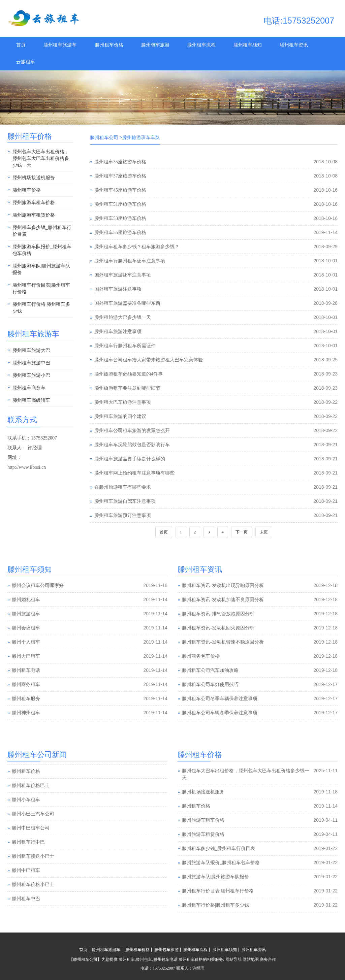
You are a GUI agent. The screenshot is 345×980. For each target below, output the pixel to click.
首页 (21, 45)
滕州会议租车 (26, 628)
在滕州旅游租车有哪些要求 (123, 487)
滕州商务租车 (26, 684)
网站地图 (251, 959)
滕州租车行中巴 (28, 856)
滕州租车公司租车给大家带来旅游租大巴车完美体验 (149, 360)
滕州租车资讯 (294, 45)
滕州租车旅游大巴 (31, 350)
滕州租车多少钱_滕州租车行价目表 (42, 231)
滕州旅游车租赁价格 (34, 215)
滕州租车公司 (104, 138)
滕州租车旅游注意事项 (118, 332)
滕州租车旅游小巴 (31, 375)
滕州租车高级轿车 (31, 400)
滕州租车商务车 (29, 388)
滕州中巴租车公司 (31, 842)
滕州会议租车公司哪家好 (38, 585)
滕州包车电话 (165, 959)
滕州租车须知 (248, 45)
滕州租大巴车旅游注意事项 (123, 402)
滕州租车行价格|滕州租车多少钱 (41, 308)
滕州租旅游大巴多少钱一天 (123, 317)
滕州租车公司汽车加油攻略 (210, 670)
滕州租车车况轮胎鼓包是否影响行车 (132, 445)
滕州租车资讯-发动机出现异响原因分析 (223, 585)
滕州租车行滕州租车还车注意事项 (130, 261)
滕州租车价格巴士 (31, 799)
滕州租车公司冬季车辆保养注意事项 (220, 699)
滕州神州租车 (26, 713)
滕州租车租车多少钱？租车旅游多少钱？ (137, 247)
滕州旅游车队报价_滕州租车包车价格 (42, 250)
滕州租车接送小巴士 (33, 870)
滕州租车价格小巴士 (33, 898)
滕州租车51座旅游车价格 (120, 204)
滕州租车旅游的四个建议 (120, 416)
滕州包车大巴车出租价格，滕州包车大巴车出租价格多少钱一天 (41, 158)
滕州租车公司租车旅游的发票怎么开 (132, 431)
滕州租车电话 (26, 670)
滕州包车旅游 (155, 45)
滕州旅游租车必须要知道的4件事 (129, 374)
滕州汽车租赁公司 (31, 771)
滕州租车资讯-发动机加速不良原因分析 (223, 600)
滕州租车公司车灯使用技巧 (210, 684)
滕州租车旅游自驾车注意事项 (125, 501)
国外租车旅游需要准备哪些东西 (127, 303)
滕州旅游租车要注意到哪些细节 (127, 388)
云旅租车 (26, 62)
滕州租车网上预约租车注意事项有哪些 (134, 473)
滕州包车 (144, 959)
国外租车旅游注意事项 (118, 289)
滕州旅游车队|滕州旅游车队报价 (41, 269)
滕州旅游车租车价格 (34, 203)
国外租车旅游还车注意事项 (123, 275)
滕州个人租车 (26, 642)
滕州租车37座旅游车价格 (120, 176)
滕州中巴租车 (26, 884)
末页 (264, 532)
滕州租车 (127, 959)
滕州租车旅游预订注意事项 (123, 515)
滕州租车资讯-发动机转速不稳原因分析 (223, 642)
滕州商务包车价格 (201, 656)
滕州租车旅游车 (60, 45)
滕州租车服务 (26, 699)
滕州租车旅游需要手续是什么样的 (130, 459)
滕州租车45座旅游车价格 (120, 190)
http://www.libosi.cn (27, 467)
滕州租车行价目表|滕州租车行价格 (41, 288)
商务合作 (268, 959)
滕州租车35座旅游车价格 (120, 162)
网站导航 (233, 959)
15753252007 (164, 968)
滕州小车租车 (26, 813)
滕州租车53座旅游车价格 (120, 218)
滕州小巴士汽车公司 (33, 828)
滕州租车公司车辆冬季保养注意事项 (220, 713)
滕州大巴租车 (26, 656)
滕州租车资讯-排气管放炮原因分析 (218, 614)
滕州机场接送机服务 (34, 178)
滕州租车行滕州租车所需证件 (125, 346)
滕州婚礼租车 (26, 600)
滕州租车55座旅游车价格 (120, 233)
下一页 (242, 532)
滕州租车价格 (109, 45)
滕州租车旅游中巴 (31, 363)
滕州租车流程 (201, 45)
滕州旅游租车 (26, 614)
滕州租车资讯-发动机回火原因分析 (218, 628)
